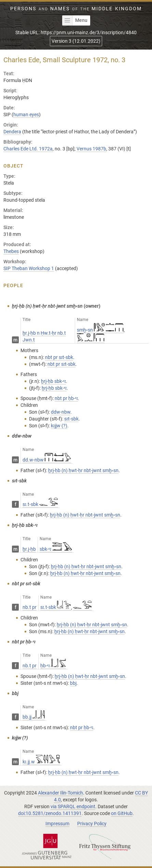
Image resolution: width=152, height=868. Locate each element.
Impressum (57, 824)
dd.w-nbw (47, 460)
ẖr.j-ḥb (29, 549)
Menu (75, 21)
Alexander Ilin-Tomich (60, 793)
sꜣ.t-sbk (40, 504)
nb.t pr (30, 607)
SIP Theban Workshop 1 (29, 268)
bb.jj (34, 717)
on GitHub (122, 813)
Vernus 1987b (91, 149)
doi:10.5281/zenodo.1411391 (50, 813)
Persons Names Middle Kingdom (76, 9)
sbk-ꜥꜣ (56, 549)
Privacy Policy (92, 824)
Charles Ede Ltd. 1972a (28, 149)
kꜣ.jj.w (41, 762)
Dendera (12, 132)
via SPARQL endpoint (73, 806)
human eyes (26, 115)
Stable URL (76, 32)
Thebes (11, 251)
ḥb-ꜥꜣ (53, 666)
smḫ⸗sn (100, 330)
